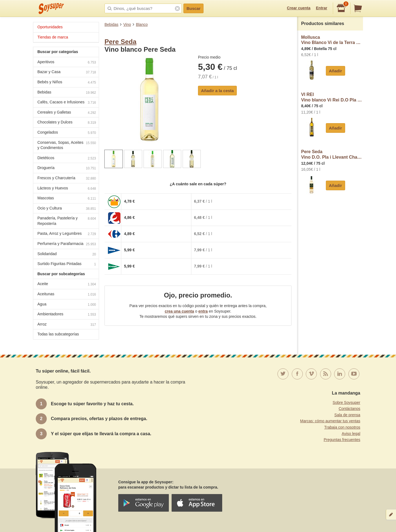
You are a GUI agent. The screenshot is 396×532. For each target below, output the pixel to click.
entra (203, 311)
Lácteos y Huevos (67, 189)
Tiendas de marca (53, 37)
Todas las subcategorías (58, 334)
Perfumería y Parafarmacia (67, 244)
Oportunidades (50, 27)
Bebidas (112, 24)
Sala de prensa (347, 415)
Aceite (67, 284)
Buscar (193, 8)
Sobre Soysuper (346, 403)
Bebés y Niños (67, 83)
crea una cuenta (179, 311)
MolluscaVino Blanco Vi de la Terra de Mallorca (332, 40)
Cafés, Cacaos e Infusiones (67, 103)
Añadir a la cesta (217, 91)
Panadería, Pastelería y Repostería (67, 221)
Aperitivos (67, 63)
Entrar (322, 8)
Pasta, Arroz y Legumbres (67, 234)
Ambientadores (67, 315)
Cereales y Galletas (67, 113)
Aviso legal (351, 434)
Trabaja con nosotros (342, 427)
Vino (127, 24)
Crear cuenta (299, 8)
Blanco (142, 24)
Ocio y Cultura (67, 209)
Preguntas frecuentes (342, 440)
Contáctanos (349, 409)
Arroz (67, 325)
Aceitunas (67, 295)
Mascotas (67, 199)
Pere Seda (120, 42)
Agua (67, 305)
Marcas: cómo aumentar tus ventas (330, 421)
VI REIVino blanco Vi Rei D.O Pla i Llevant (332, 97)
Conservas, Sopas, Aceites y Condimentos (67, 145)
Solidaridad (67, 254)
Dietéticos (67, 159)
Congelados (67, 133)
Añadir (335, 71)
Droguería (67, 168)
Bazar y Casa (67, 72)
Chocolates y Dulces (67, 123)
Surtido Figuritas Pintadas (67, 264)
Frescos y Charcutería (67, 179)
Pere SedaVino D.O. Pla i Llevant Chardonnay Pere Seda (332, 154)
